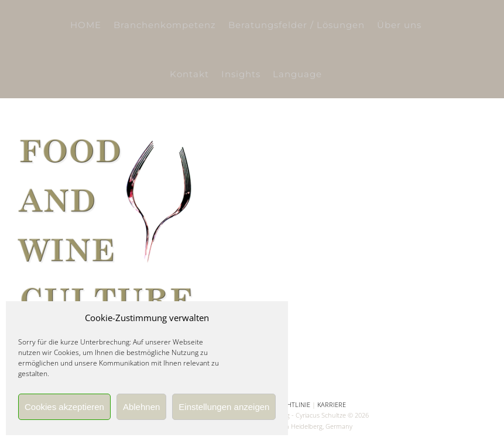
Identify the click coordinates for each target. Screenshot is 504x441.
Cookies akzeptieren (64, 407)
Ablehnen (141, 407)
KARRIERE (332, 404)
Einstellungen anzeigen (224, 407)
